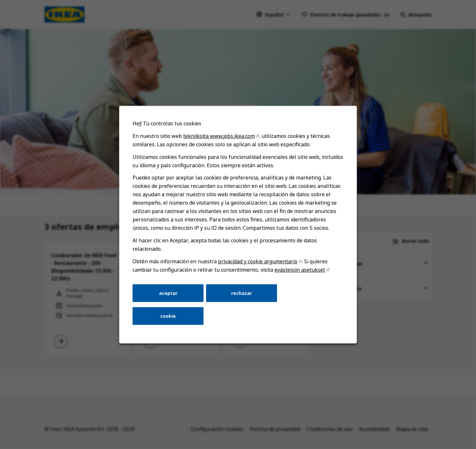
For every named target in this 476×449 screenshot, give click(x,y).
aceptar (169, 295)
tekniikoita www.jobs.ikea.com (219, 139)
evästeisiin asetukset (299, 272)
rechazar (241, 295)
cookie (169, 317)
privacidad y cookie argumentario (258, 263)
